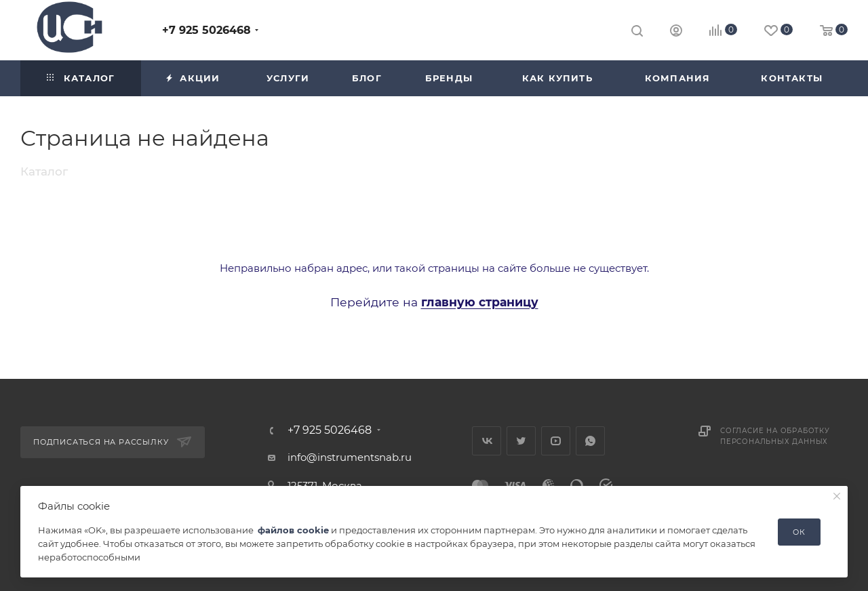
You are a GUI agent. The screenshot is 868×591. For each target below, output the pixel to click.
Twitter (521, 441)
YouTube (556, 441)
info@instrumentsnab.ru (350, 457)
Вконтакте (487, 441)
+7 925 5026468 (206, 30)
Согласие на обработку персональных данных (775, 436)
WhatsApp (590, 441)
